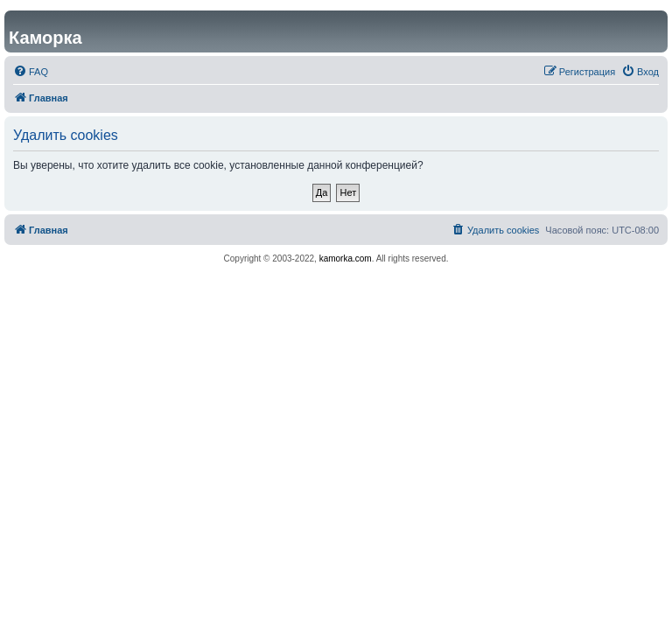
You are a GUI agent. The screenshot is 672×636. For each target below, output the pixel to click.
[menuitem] (31, 72)
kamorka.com (346, 259)
